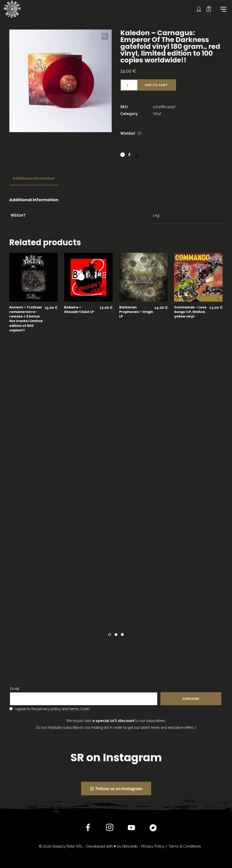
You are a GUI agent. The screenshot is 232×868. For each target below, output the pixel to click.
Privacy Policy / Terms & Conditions (171, 846)
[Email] (84, 699)
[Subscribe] (191, 699)
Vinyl (157, 114)
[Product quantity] (129, 85)
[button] (105, 36)
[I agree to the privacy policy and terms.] (11, 709)
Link (85, 709)
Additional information (34, 178)
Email (16, 689)
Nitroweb (130, 846)
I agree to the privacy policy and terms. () (50, 709)
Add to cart (156, 85)
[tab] (34, 179)
